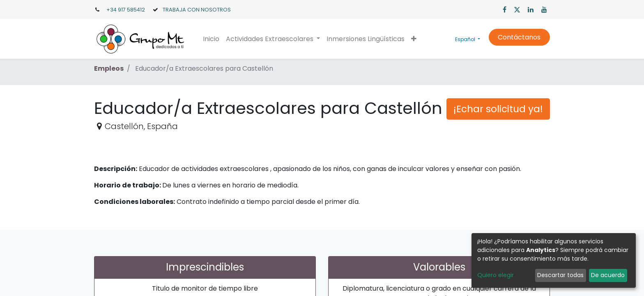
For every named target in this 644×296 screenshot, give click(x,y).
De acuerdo (608, 275)
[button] (414, 39)
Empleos (109, 68)
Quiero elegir (496, 275)
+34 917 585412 (126, 10)
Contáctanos (519, 37)
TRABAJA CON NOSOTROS (197, 10)
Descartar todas (560, 275)
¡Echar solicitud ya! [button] (498, 109)
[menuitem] (211, 39)
